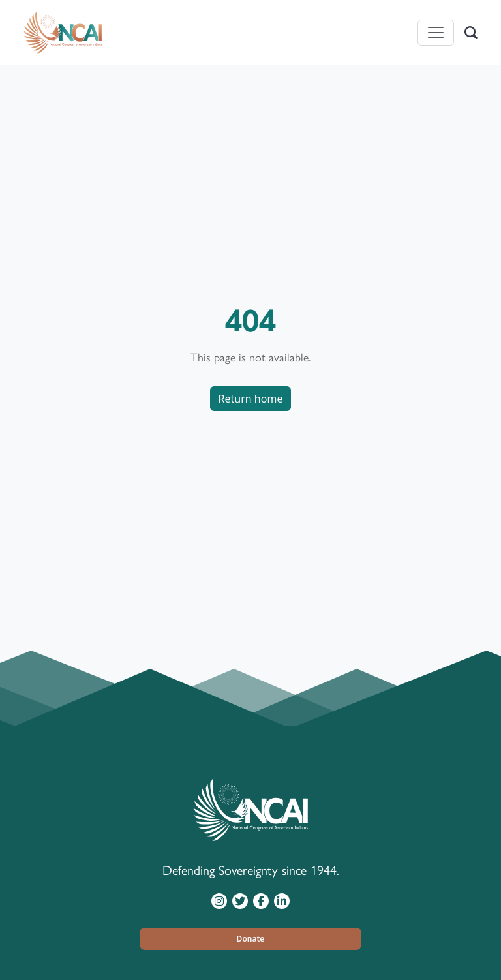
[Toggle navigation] (436, 33)
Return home (251, 399)
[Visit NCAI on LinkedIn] (282, 900)
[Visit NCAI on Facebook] (261, 900)
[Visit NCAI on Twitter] (240, 900)
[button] (250, 939)
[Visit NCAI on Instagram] (219, 900)
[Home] (63, 33)
